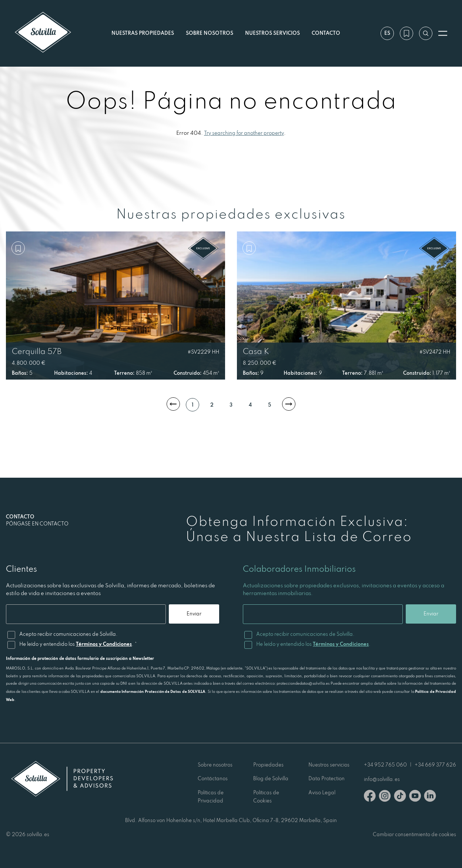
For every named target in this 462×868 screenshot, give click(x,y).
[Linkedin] (430, 797)
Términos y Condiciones (104, 644)
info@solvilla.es (382, 779)
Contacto (326, 33)
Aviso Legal (322, 792)
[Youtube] (415, 797)
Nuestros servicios (272, 33)
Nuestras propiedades (143, 33)
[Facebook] (370, 797)
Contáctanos (213, 778)
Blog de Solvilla (271, 778)
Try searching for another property (244, 133)
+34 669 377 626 (435, 765)
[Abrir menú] (443, 33)
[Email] (86, 614)
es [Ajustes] (387, 33)
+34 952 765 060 (385, 765)
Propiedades (268, 765)
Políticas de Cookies (266, 797)
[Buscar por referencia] (426, 33)
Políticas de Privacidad (211, 797)
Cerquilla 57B (37, 351)
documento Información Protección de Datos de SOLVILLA (153, 691)
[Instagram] (385, 797)
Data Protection (327, 778)
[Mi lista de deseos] (406, 33)
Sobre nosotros (210, 33)
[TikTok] (400, 797)
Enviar (194, 614)
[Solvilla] (43, 33)
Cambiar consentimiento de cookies (414, 834)
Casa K (256, 351)
